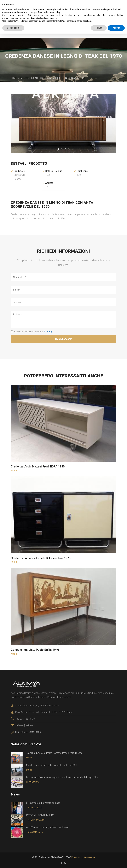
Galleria (24, 78)
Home (14, 78)
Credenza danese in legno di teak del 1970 (63, 78)
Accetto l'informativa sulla (33, 331)
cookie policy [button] (54, 12)
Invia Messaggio (63, 339)
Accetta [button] (116, 28)
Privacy (48, 331)
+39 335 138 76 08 (25, 719)
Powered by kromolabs (83, 857)
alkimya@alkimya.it (25, 725)
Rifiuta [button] (99, 28)
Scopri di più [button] (13, 28)
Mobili (35, 78)
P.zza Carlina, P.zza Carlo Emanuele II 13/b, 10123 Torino (44, 712)
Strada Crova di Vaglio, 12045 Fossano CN (37, 705)
